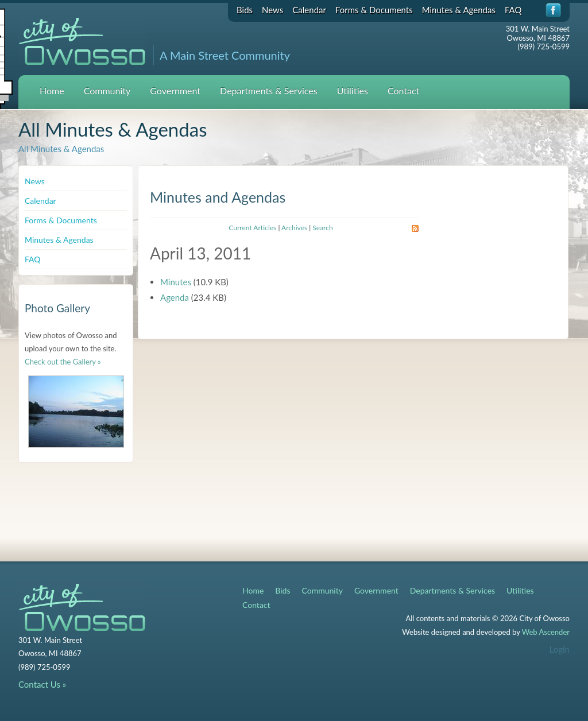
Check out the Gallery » (63, 362)
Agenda (175, 297)
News (272, 10)
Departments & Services (269, 90)
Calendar (309, 10)
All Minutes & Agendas (61, 149)
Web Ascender (546, 632)
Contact (403, 90)
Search (322, 228)
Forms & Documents (374, 10)
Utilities (353, 90)
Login (560, 649)
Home (52, 90)
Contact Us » (42, 684)
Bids (245, 10)
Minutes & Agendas (459, 10)
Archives (294, 228)
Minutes (176, 282)
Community (107, 90)
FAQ (513, 10)
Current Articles (252, 228)
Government (175, 90)
